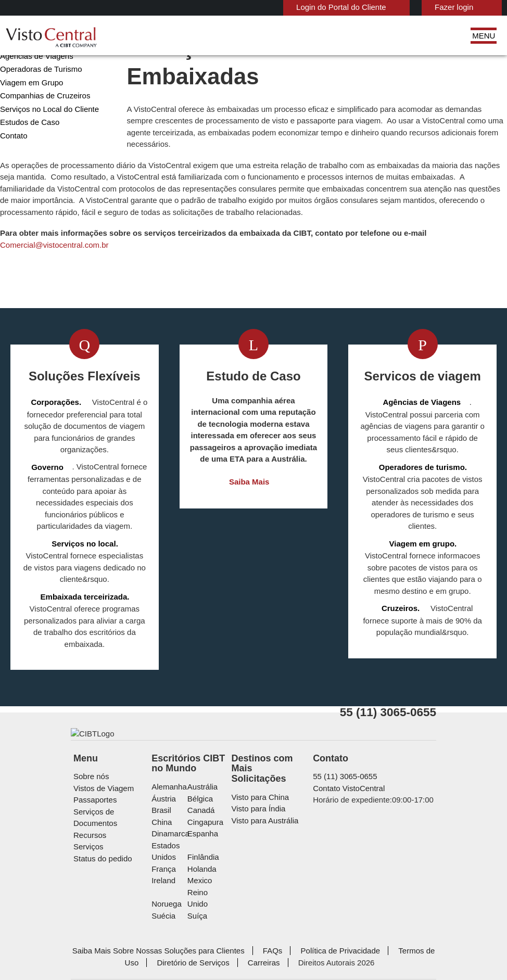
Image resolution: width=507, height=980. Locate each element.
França (173, 905)
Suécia (173, 940)
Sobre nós (90, 824)
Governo (14, 85)
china (171, 870)
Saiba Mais (249, 524)
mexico (205, 917)
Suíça (202, 940)
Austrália (208, 835)
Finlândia (208, 893)
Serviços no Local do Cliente (46, 151)
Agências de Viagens (33, 98)
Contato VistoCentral (347, 836)
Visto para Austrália (265, 858)
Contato (14, 178)
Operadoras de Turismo (38, 111)
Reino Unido (213, 928)
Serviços (87, 883)
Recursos (89, 871)
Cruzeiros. (389, 639)
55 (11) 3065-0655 (340, 824)
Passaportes (94, 848)
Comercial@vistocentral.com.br (212, 287)
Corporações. (58, 445)
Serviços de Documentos (114, 860)
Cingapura (210, 870)
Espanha (207, 881)
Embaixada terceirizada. (85, 615)
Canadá (206, 858)
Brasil (171, 858)
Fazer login (404, 7)
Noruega (176, 928)
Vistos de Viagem (101, 836)
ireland (173, 917)
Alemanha (178, 835)
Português (472, 7)
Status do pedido (101, 894)
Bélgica (206, 847)
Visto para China (260, 835)
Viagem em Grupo (28, 125)
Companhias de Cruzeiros (41, 138)
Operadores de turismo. (423, 509)
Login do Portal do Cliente (297, 7)
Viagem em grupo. (402, 574)
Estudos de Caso (27, 164)
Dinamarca (179, 881)
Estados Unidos (187, 893)
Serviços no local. (64, 574)
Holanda (207, 905)
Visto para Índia (259, 847)
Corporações (21, 72)
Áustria (174, 847)
